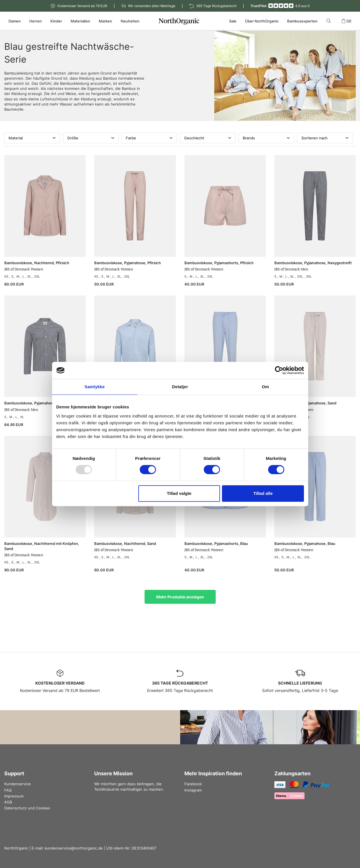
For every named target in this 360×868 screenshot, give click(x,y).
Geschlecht (208, 138)
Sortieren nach (325, 138)
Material (32, 138)
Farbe (149, 138)
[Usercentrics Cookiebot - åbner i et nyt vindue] (279, 370)
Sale (233, 21)
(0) (346, 21)
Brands (266, 138)
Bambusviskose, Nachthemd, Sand (125, 543)
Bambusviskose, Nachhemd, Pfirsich (37, 263)
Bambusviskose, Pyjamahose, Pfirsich (127, 263)
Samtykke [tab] (95, 387)
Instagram (193, 790)
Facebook (193, 784)
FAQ (8, 790)
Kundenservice (18, 784)
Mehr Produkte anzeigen (180, 597)
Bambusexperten (302, 21)
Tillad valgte (179, 493)
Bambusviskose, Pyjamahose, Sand (305, 403)
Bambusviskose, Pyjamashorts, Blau (216, 543)
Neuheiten (130, 21)
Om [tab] (265, 387)
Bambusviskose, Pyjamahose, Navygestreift (313, 263)
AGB (8, 802)
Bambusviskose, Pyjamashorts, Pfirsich (219, 263)
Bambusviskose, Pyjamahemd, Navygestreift (44, 403)
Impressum (14, 796)
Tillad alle (263, 493)
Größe (91, 138)
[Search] (329, 21)
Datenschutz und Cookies (27, 808)
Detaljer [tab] (180, 387)
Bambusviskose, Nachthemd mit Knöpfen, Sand (42, 546)
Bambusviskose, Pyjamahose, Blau (305, 543)
